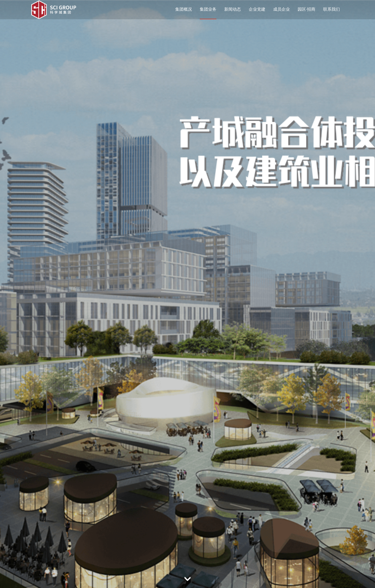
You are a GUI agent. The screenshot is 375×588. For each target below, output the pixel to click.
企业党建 (257, 9)
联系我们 (332, 9)
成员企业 (282, 9)
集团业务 (208, 9)
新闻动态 (233, 9)
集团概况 (184, 9)
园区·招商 (307, 9)
